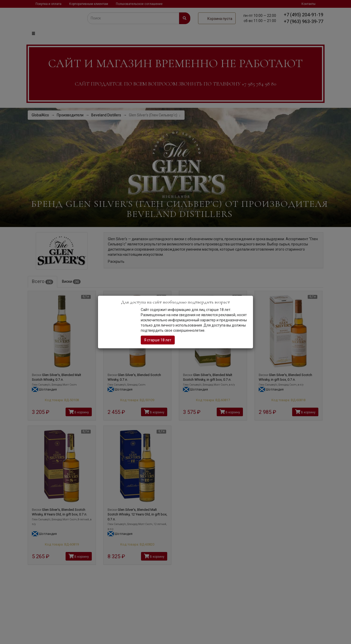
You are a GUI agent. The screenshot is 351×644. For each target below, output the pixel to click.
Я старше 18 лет (158, 340)
